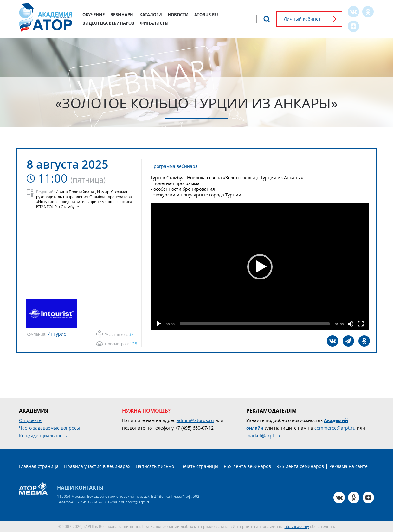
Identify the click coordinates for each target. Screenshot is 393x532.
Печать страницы (199, 466)
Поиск (267, 19)
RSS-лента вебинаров (247, 466)
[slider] (255, 324)
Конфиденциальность (43, 436)
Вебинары (122, 15)
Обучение (93, 15)
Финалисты (154, 23)
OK (368, 12)
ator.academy (297, 526)
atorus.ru (206, 15)
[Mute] (351, 324)
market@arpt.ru (263, 436)
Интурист (58, 334)
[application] (260, 267)
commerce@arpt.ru (335, 428)
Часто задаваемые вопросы (49, 428)
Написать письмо (155, 466)
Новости (178, 15)
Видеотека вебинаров (108, 23)
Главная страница (39, 466)
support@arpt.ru (136, 502)
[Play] (159, 324)
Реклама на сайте (348, 466)
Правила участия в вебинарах (97, 466)
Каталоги (151, 15)
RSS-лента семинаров (300, 466)
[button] (260, 267)
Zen (353, 26)
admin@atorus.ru (195, 420)
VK (353, 12)
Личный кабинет (302, 19)
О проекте (30, 420)
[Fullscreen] (361, 324)
